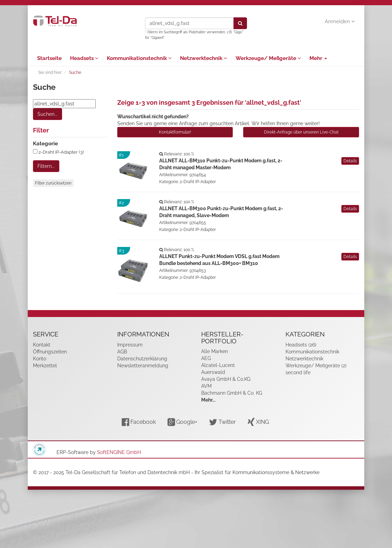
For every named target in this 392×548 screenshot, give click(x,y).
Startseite (49, 58)
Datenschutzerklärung (142, 359)
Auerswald (213, 372)
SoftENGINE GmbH (119, 452)
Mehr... (208, 400)
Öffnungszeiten (50, 352)
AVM (206, 386)
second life (298, 373)
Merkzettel (45, 366)
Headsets (84, 58)
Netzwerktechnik (204, 58)
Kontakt (42, 345)
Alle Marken (215, 351)
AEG (206, 358)
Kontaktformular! (175, 132)
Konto (40, 359)
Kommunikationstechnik (139, 58)
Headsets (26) (301, 345)
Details (350, 161)
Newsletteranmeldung (143, 366)
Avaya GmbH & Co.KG (226, 379)
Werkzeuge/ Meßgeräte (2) (316, 366)
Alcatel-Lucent (218, 365)
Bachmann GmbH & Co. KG (232, 393)
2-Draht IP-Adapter (198, 182)
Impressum (130, 345)
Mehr (318, 58)
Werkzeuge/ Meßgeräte (268, 58)
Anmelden (340, 22)
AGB (122, 352)
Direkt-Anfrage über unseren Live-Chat (301, 132)
